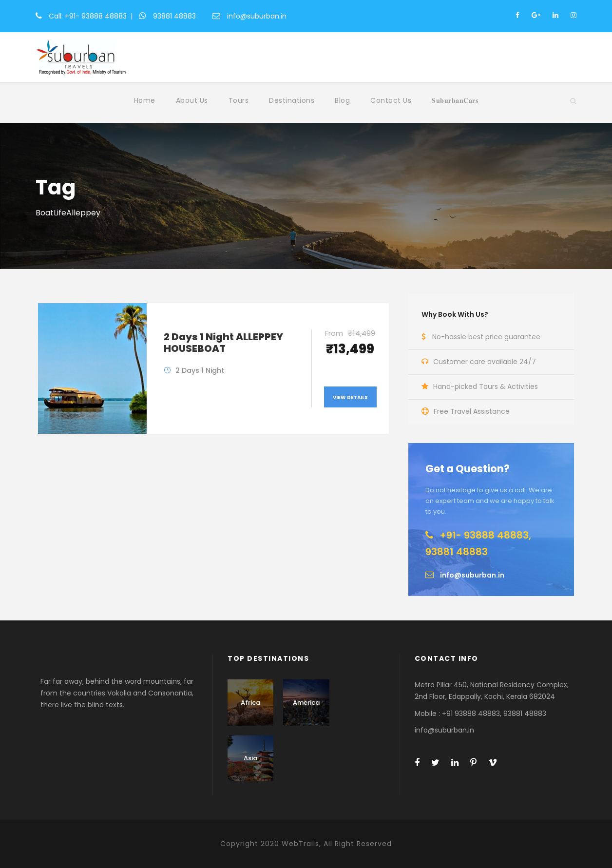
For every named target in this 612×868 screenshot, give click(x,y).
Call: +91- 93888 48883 (88, 16)
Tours (239, 100)
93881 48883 (174, 16)
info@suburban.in (257, 16)
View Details (350, 397)
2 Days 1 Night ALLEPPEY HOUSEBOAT (223, 343)
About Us (192, 100)
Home (145, 100)
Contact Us (391, 100)
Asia (250, 758)
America (306, 703)
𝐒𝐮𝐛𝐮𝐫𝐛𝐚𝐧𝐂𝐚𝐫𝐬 (455, 100)
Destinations (292, 100)
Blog (342, 100)
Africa (250, 703)
